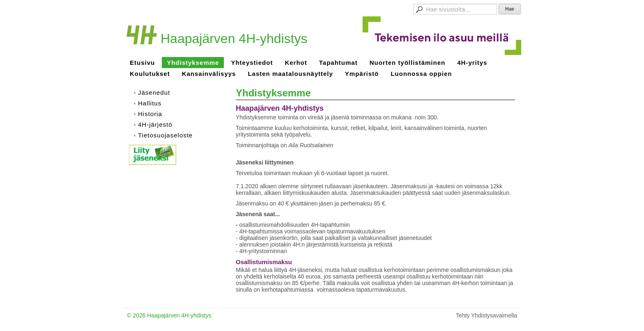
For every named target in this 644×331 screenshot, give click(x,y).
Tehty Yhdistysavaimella (486, 315)
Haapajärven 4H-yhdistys (234, 39)
